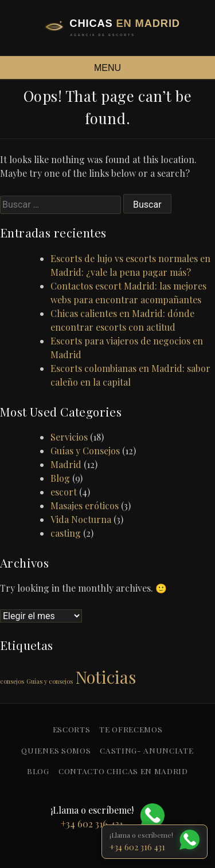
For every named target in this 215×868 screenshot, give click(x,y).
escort (64, 492)
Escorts (72, 729)
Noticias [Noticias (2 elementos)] (105, 677)
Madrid (66, 464)
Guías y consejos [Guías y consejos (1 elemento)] (50, 681)
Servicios (69, 437)
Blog (60, 478)
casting (66, 533)
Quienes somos (56, 750)
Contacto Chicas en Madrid (123, 771)
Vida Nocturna (81, 519)
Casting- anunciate (146, 750)
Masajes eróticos (85, 506)
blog (38, 771)
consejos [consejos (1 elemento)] (12, 681)
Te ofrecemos (131, 729)
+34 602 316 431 (137, 847)
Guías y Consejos (85, 451)
